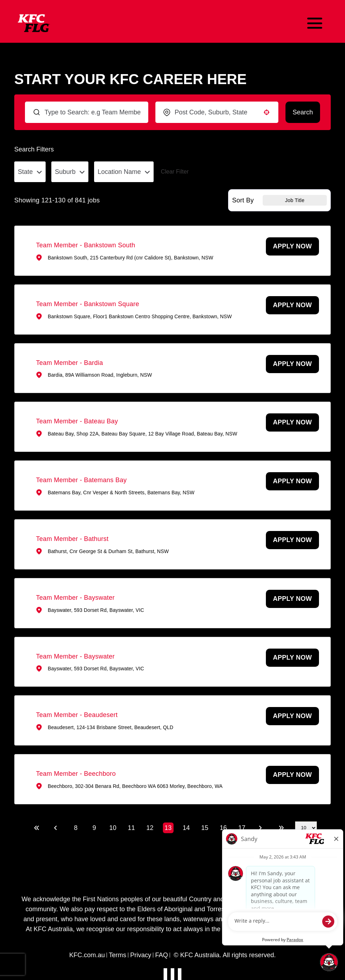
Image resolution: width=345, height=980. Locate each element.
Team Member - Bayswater (75, 598)
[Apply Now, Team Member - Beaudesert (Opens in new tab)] (292, 716)
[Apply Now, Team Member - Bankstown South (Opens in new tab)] (292, 246)
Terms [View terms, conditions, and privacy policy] (117, 955)
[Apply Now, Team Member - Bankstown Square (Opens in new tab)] (292, 305)
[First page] (37, 828)
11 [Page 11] (131, 828)
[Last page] (281, 828)
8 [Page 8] (76, 828)
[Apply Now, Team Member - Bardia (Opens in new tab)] (292, 364)
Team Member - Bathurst (72, 539)
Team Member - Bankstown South (86, 245)
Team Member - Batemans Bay (81, 480)
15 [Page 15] (205, 828)
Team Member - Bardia (69, 363)
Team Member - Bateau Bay (77, 421)
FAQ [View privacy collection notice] (161, 955)
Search (303, 112)
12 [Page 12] (150, 828)
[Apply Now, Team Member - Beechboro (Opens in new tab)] (292, 775)
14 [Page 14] (186, 828)
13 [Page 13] (168, 828)
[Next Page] (261, 828)
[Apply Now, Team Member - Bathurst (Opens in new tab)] (292, 540)
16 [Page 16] (223, 828)
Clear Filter (175, 172)
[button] (267, 112)
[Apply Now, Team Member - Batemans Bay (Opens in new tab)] (292, 481)
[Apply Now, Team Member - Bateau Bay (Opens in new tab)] (292, 422)
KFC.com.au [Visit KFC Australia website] (87, 955)
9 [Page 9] (94, 828)
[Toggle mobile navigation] (315, 23)
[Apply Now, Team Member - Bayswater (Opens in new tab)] (292, 599)
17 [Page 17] (242, 828)
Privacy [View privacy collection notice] (141, 955)
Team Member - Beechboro (76, 774)
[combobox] (217, 112)
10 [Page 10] (113, 828)
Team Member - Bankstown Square (88, 304)
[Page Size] (306, 828)
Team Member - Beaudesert (77, 715)
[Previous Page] (57, 828)
